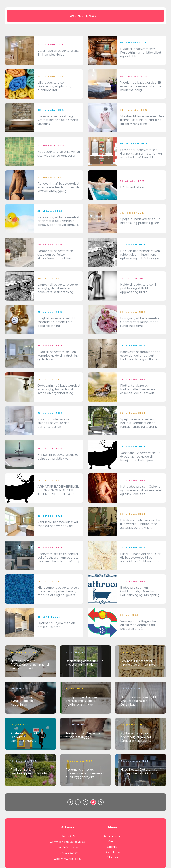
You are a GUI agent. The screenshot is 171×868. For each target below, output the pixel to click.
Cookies (112, 847)
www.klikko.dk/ (71, 859)
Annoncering (112, 836)
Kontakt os (112, 852)
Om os (112, 841)
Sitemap (112, 857)
